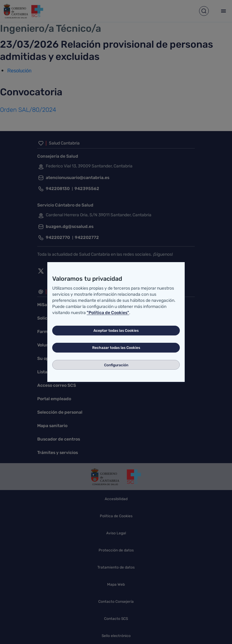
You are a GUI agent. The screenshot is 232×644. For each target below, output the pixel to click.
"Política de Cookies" (108, 313)
